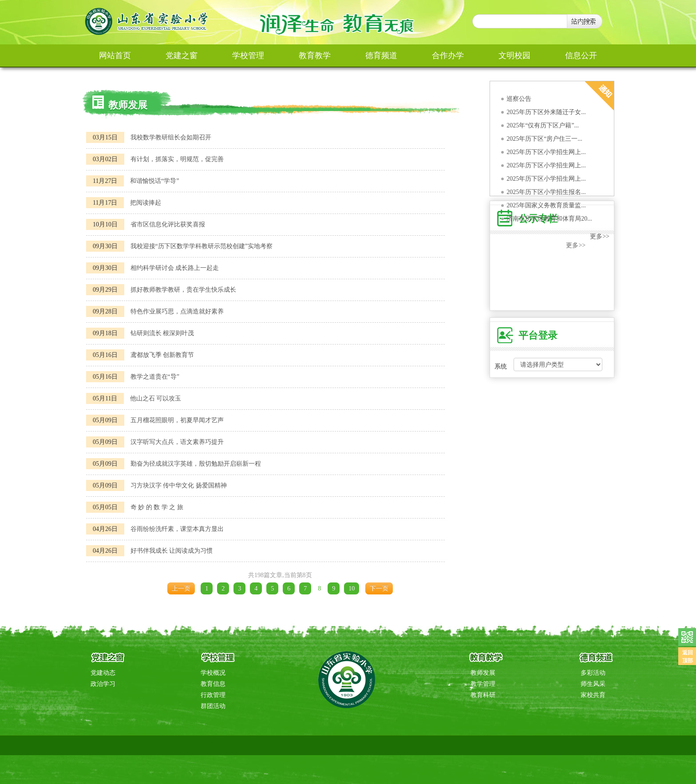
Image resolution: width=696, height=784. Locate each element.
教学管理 (483, 684)
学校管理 (248, 55)
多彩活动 (593, 673)
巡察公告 (519, 99)
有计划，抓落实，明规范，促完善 (177, 159)
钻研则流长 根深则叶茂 (162, 333)
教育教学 (315, 55)
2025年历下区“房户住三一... (544, 139)
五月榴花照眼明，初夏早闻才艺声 (177, 420)
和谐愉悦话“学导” (154, 181)
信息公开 (581, 55)
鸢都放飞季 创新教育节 (162, 355)
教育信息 (213, 684)
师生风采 (593, 684)
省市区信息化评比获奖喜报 (168, 224)
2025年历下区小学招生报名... (546, 192)
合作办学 (448, 55)
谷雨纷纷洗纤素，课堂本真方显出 (177, 529)
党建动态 (103, 673)
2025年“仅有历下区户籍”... (543, 125)
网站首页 (115, 55)
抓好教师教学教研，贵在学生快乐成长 (183, 290)
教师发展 (483, 673)
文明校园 (514, 55)
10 (352, 588)
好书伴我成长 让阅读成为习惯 (172, 551)
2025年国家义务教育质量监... (546, 205)
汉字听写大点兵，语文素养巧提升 (177, 442)
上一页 (181, 588)
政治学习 (103, 684)
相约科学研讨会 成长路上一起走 (175, 268)
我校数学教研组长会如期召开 (171, 137)
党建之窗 (182, 55)
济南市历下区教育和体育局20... (549, 219)
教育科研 (483, 695)
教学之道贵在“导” (155, 377)
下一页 (379, 588)
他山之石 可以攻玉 (156, 398)
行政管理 (213, 695)
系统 (501, 366)
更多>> (600, 236)
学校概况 (213, 673)
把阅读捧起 (146, 203)
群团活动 (213, 706)
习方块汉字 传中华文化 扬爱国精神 (179, 485)
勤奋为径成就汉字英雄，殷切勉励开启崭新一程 (196, 464)
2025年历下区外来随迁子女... (546, 112)
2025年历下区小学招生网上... (546, 152)
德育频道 (381, 55)
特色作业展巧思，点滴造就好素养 (177, 311)
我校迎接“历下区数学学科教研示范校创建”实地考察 (202, 246)
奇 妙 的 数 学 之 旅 (157, 507)
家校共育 (593, 695)
